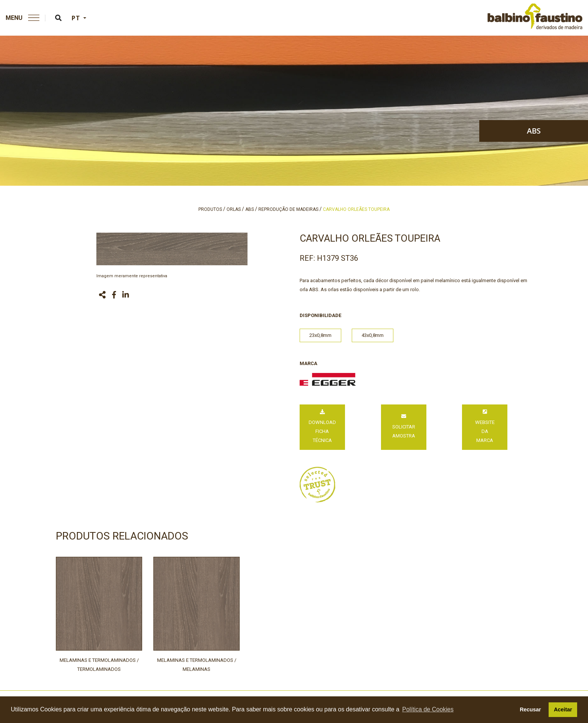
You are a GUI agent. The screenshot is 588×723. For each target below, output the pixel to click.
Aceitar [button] (563, 709)
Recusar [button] (530, 709)
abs (534, 131)
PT (77, 18)
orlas (234, 209)
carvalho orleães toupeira (356, 209)
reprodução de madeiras (288, 209)
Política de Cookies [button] (428, 709)
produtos (210, 209)
